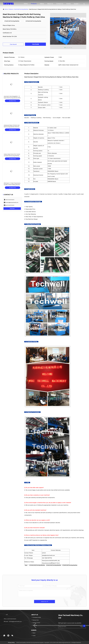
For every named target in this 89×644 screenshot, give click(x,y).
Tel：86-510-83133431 (10, 619)
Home (26, 4)
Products (34, 4)
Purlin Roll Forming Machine (21, 9)
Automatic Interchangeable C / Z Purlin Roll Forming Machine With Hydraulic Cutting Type (12, 98)
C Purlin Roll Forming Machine (70, 565)
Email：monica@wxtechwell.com (13, 622)
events (69, 4)
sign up (82, 627)
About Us (50, 4)
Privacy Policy (11, 643)
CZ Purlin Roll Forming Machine (37, 565)
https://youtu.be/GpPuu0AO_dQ (51, 561)
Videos (42, 4)
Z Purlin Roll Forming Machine (54, 565)
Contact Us (60, 4)
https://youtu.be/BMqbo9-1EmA (51, 563)
